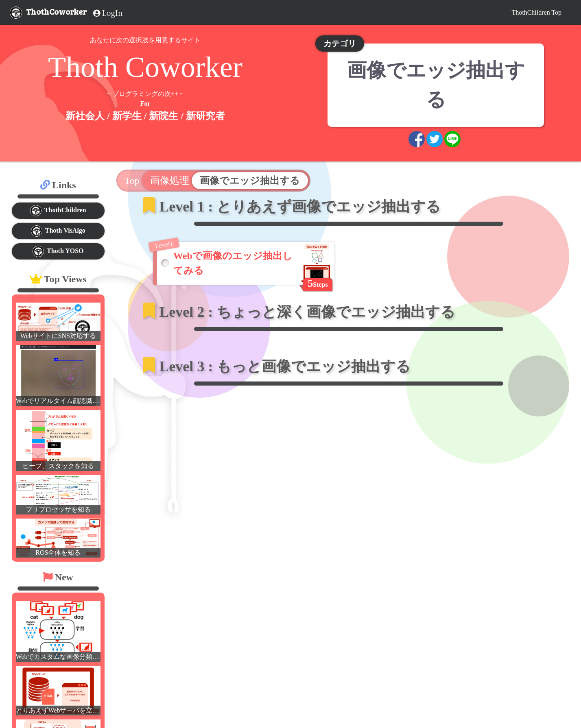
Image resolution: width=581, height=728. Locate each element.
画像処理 (170, 181)
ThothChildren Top (536, 12)
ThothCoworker (56, 11)
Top (133, 181)
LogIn (108, 13)
